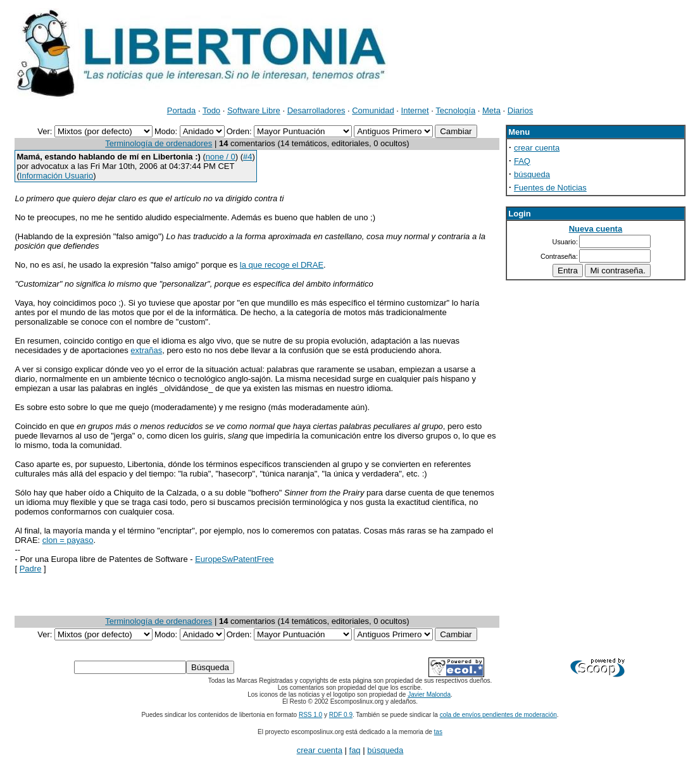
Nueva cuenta (596, 229)
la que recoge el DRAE (282, 265)
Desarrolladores (316, 110)
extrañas (146, 350)
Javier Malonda (429, 695)
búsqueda (532, 174)
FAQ (522, 161)
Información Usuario (56, 176)
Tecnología (455, 110)
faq (355, 750)
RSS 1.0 (310, 715)
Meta (491, 110)
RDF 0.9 (341, 715)
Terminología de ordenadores (159, 143)
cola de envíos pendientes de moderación (498, 715)
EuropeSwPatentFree (234, 559)
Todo (211, 110)
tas (438, 732)
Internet (415, 110)
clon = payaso (68, 540)
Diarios (520, 110)
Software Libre (254, 110)
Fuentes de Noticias (550, 188)
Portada (182, 110)
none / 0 (221, 157)
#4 (247, 157)
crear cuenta (537, 148)
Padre (31, 569)
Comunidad (373, 110)
